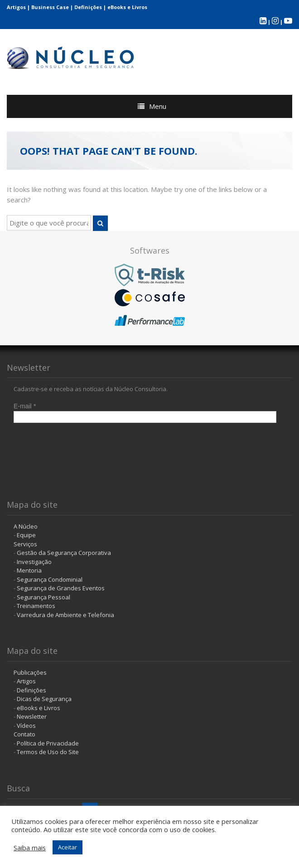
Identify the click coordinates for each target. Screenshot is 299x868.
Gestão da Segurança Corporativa (64, 553)
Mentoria (29, 570)
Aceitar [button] (68, 847)
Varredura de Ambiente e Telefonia (65, 615)
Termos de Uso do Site (48, 752)
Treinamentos (36, 606)
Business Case (50, 7)
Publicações (30, 672)
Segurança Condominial (50, 579)
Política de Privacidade (48, 743)
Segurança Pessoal (43, 597)
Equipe (26, 535)
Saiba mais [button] (30, 848)
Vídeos (26, 726)
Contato (24, 734)
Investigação (34, 562)
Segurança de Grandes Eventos (61, 588)
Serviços (25, 544)
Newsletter (32, 716)
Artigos (16, 7)
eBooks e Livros (127, 7)
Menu (158, 106)
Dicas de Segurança (44, 699)
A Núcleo (26, 526)
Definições (88, 7)
